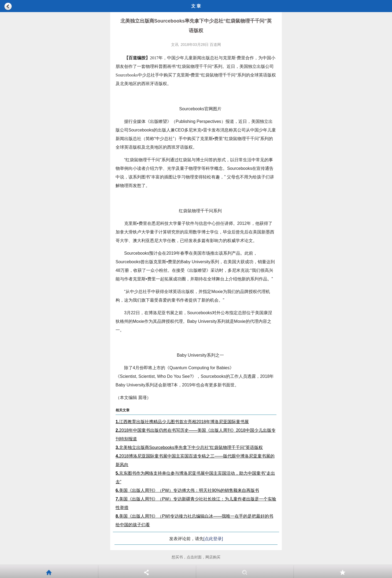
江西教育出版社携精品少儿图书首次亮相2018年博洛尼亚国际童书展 (182, 422)
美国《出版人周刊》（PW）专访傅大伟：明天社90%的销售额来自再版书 (187, 490)
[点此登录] (213, 539)
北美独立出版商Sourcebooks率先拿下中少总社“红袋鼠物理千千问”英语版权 (189, 447)
